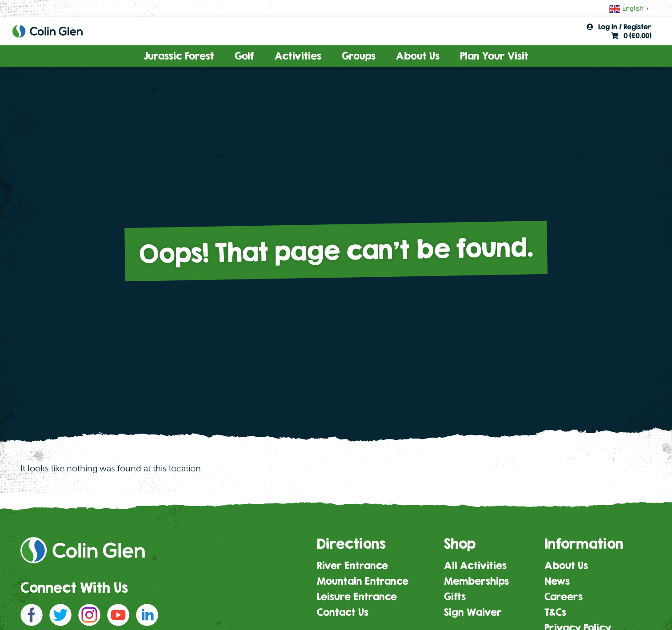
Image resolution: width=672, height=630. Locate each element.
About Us (418, 56)
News (557, 581)
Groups (359, 56)
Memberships (476, 581)
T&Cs (555, 612)
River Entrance (352, 566)
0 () (631, 36)
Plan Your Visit (494, 56)
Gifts (455, 597)
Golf (244, 56)
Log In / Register (619, 27)
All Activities (475, 566)
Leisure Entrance (357, 597)
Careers (564, 597)
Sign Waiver (473, 612)
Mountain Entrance (363, 581)
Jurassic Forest (179, 56)
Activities (298, 56)
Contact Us (343, 612)
